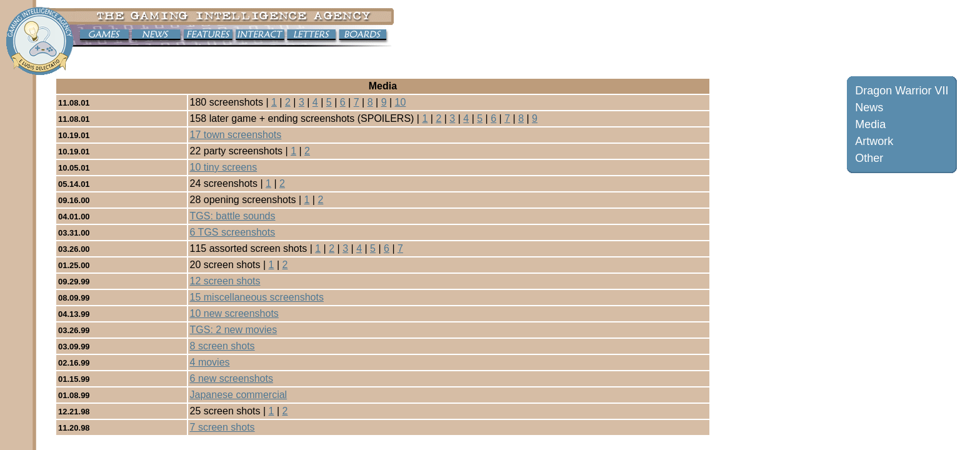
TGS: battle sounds (233, 216)
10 (401, 102)
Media (870, 124)
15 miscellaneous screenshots (257, 297)
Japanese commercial (239, 395)
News (869, 107)
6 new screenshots (232, 378)
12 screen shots (225, 281)
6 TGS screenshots (233, 232)
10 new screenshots (234, 313)
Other (869, 158)
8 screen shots (222, 346)
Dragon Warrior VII (902, 91)
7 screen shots (222, 427)
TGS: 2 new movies (234, 330)
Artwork (874, 141)
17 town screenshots (236, 135)
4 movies (210, 362)
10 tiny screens (224, 167)
